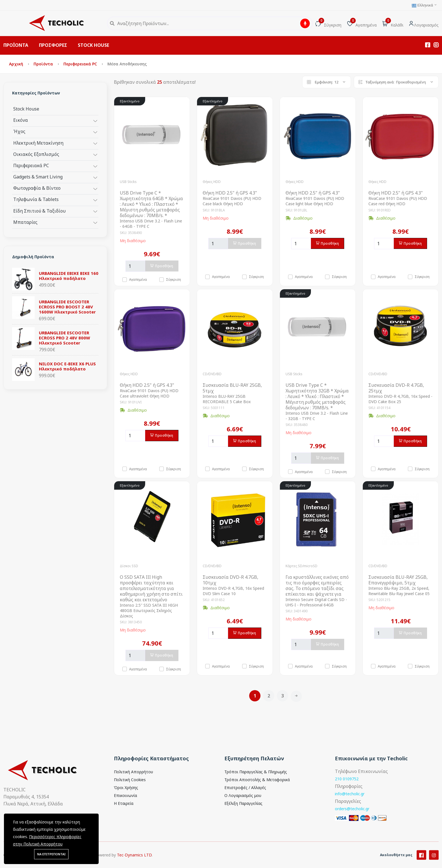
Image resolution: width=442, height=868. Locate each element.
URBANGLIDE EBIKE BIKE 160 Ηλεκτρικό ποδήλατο (69, 276)
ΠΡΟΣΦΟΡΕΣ (53, 45)
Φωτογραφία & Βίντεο (37, 188)
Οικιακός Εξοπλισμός (36, 154)
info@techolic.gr (350, 794)
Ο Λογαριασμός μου (243, 795)
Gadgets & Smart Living (38, 177)
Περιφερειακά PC (81, 64)
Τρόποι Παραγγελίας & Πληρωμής (256, 772)
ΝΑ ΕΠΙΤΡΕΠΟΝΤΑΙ (51, 854)
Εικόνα (21, 120)
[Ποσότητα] (135, 266)
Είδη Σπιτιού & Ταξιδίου (39, 211)
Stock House (26, 109)
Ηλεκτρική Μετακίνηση (38, 143)
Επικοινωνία (125, 795)
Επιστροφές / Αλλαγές (245, 788)
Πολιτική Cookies (130, 780)
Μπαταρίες (25, 222)
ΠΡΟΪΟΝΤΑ (16, 45)
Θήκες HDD (212, 182)
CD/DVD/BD (212, 374)
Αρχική (17, 64)
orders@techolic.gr (352, 809)
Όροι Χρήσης (126, 788)
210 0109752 (347, 779)
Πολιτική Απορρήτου (133, 772)
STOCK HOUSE (93, 45)
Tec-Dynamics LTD (134, 863)
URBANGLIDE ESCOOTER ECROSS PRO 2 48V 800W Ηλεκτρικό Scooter (65, 338)
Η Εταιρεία (124, 803)
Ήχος (19, 131)
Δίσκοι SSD (129, 566)
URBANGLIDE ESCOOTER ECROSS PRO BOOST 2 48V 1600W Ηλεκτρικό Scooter (67, 307)
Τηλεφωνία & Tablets (36, 199)
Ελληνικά (425, 5)
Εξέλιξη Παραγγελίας (243, 803)
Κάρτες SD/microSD (301, 566)
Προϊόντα (44, 64)
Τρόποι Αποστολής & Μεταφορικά (257, 780)
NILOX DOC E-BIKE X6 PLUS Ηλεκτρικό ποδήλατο (67, 366)
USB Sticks (128, 182)
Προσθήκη (162, 266)
